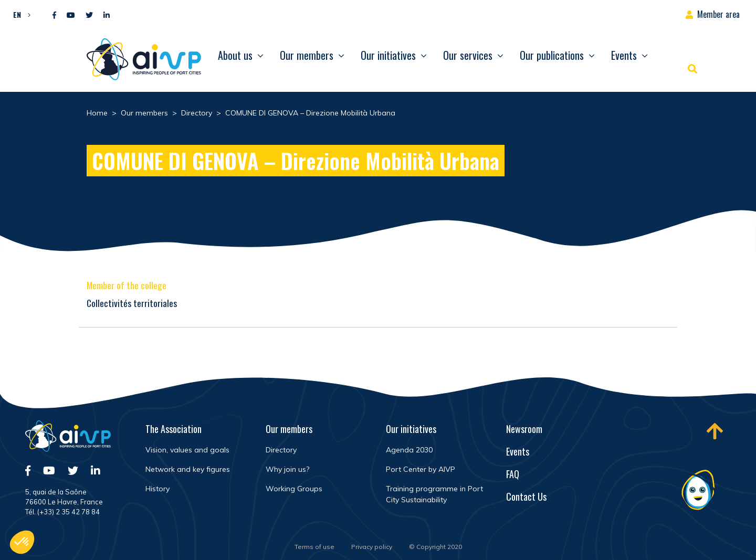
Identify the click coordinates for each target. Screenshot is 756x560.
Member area (718, 14)
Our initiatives (388, 55)
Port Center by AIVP (421, 469)
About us (235, 55)
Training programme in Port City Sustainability (434, 494)
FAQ (513, 474)
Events (624, 55)
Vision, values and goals (187, 450)
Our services (468, 55)
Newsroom (524, 429)
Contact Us (526, 496)
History (157, 489)
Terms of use (314, 547)
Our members (307, 55)
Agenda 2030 (409, 450)
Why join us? (287, 469)
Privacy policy (372, 547)
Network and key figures (188, 469)
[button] (19, 14)
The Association (174, 429)
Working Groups (294, 489)
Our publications (552, 55)
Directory (281, 450)
